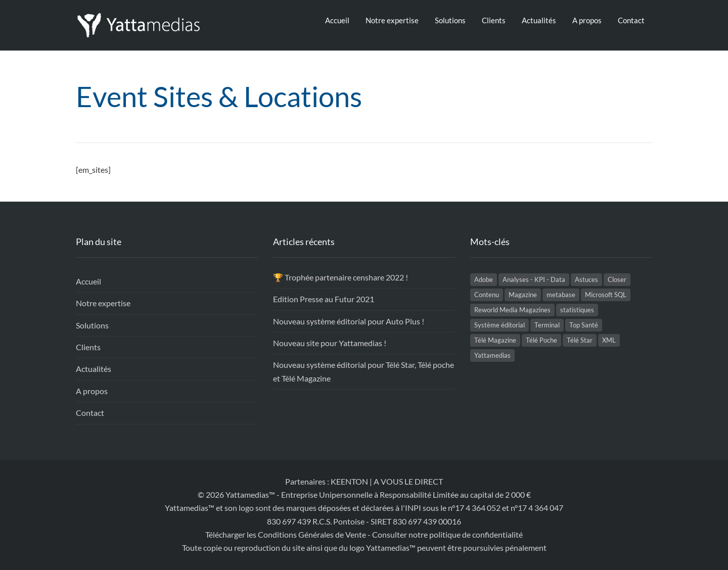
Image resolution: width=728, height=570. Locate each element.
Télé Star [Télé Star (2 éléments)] (580, 340)
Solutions (450, 20)
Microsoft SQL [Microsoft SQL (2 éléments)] (606, 295)
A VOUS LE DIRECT (408, 481)
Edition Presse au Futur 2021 (324, 299)
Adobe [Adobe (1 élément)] (484, 279)
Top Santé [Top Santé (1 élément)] (584, 325)
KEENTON (349, 481)
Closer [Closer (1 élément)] (617, 279)
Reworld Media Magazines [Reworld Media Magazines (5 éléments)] (512, 310)
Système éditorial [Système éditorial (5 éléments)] (499, 325)
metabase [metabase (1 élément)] (561, 295)
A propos (587, 20)
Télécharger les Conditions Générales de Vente (286, 534)
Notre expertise (392, 20)
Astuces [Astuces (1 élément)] (586, 279)
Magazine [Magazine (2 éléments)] (523, 295)
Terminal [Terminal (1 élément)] (547, 325)
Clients (494, 20)
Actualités (539, 20)
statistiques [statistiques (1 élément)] (577, 310)
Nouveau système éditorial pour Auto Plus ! (349, 321)
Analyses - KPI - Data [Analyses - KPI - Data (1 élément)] (534, 279)
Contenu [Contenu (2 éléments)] (487, 295)
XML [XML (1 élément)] (609, 340)
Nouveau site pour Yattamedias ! (330, 343)
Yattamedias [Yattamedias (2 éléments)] (492, 355)
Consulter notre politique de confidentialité (447, 534)
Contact (631, 20)
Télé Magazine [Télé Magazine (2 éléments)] (495, 340)
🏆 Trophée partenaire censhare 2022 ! (340, 277)
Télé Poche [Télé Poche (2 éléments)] (541, 340)
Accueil (337, 20)
